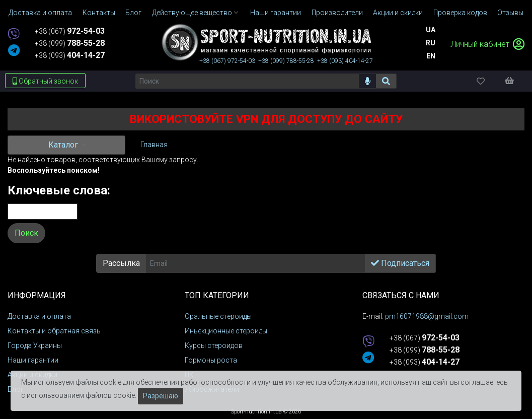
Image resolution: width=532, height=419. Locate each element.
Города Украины (35, 345)
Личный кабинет (487, 44)
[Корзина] (514, 81)
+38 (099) (70, 43)
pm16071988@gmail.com (427, 316)
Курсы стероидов (214, 345)
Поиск (26, 233)
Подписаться (400, 263)
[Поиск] (247, 81)
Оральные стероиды (218, 316)
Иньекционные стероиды (226, 331)
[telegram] (14, 51)
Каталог (64, 145)
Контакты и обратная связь (54, 331)
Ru (431, 43)
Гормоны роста (211, 360)
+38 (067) (70, 31)
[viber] (14, 35)
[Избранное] (489, 81)
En (431, 56)
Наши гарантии (33, 360)
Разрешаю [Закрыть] (161, 396)
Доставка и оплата (39, 316)
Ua (431, 30)
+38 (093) (70, 55)
